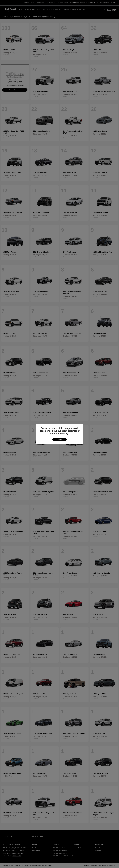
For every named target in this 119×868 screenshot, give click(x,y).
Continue (59, 440)
